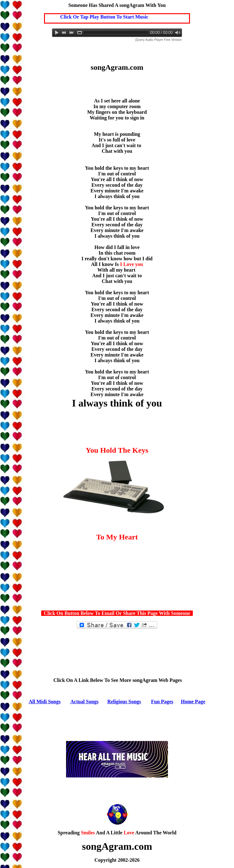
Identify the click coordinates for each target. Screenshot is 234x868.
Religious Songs (124, 702)
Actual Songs (84, 702)
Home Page (193, 702)
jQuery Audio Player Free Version (159, 40)
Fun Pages (162, 702)
